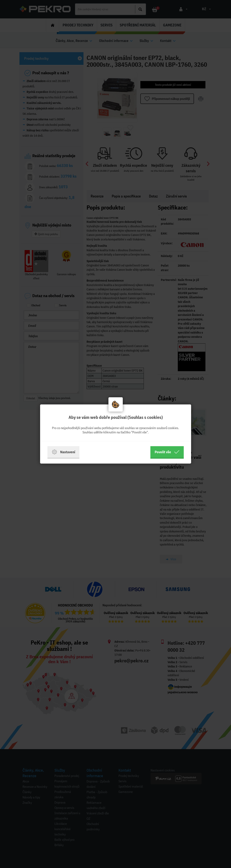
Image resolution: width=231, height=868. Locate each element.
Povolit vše (167, 452)
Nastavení (63, 452)
